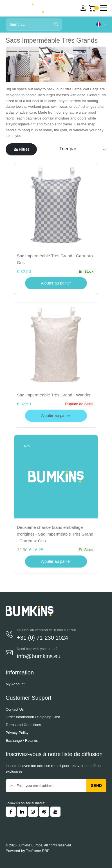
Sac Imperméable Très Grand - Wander (54, 395)
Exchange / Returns (22, 740)
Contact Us (15, 709)
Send (96, 786)
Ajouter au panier (56, 283)
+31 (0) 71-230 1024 (42, 638)
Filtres (22, 149)
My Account (15, 684)
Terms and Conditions (23, 725)
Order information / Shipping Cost (33, 717)
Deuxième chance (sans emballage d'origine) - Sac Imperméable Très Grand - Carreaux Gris (55, 534)
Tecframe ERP (38, 851)
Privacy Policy (17, 733)
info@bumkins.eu (39, 656)
